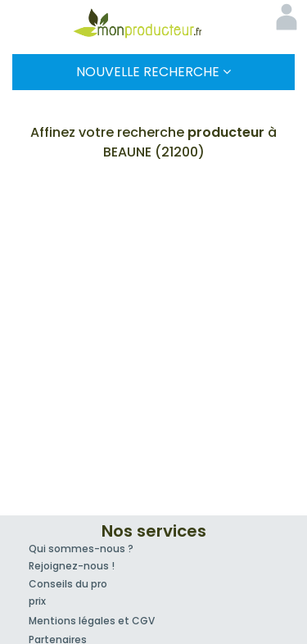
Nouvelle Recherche (153, 72)
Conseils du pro (68, 584)
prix (37, 601)
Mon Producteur (154, 23)
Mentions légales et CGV (92, 621)
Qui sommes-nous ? (81, 549)
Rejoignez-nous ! (72, 566)
